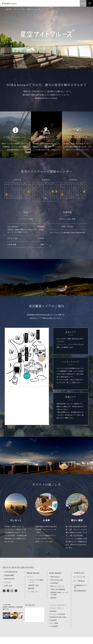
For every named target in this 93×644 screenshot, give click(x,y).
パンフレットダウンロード (58, 606)
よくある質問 (54, 627)
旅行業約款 (53, 612)
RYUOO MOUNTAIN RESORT (10, 571)
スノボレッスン (33, 586)
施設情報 (31, 583)
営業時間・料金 (33, 580)
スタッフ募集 (54, 624)
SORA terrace (55, 572)
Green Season (55, 568)
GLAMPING (54, 578)
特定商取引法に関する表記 (58, 618)
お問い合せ (8, 593)
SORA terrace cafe (57, 575)
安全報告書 (53, 621)
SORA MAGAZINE (11, 579)
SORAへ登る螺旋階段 (58, 584)
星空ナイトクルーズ (57, 581)
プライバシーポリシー (57, 609)
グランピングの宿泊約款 (57, 615)
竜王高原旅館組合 (80, 586)
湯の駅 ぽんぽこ (80, 568)
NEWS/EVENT (9, 586)
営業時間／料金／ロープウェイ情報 (59, 589)
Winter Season (33, 568)
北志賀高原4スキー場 (81, 581)
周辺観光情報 (9, 583)
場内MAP (53, 593)
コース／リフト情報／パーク (37, 576)
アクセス (7, 590)
